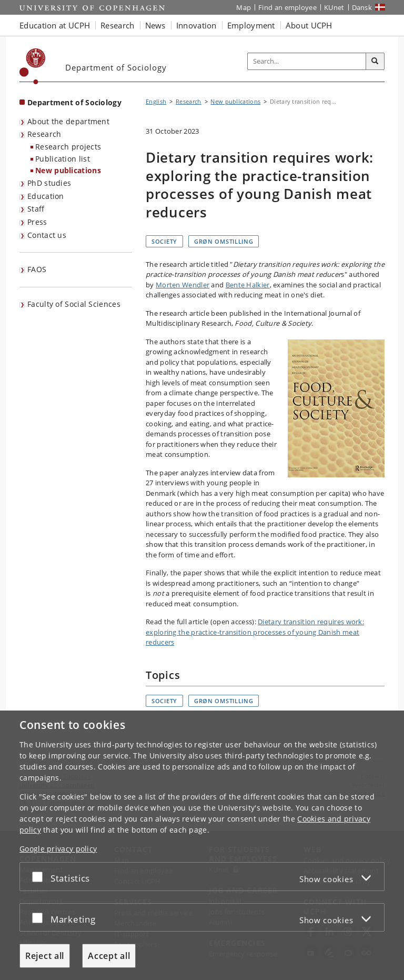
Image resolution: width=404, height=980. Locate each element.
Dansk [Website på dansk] (362, 7)
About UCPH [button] (309, 25)
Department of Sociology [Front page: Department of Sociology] (74, 102)
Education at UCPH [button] (55, 25)
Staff (36, 209)
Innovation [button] (196, 25)
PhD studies (49, 183)
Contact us (47, 235)
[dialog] (202, 845)
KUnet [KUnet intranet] (334, 7)
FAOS (37, 269)
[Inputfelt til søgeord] (307, 62)
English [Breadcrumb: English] (156, 101)
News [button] (155, 25)
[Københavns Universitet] (33, 66)
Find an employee (287, 7)
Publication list (63, 159)
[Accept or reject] (40, 877)
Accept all (109, 956)
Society (164, 241)
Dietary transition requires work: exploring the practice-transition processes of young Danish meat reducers (255, 632)
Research (44, 134)
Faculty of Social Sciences (74, 304)
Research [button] (117, 25)
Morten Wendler (183, 285)
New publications (68, 170)
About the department (68, 121)
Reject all (45, 956)
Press (37, 222)
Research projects (68, 147)
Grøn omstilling (224, 241)
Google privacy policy (58, 849)
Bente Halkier (248, 285)
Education (46, 196)
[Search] (375, 62)
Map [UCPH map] (244, 7)
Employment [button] (251, 25)
